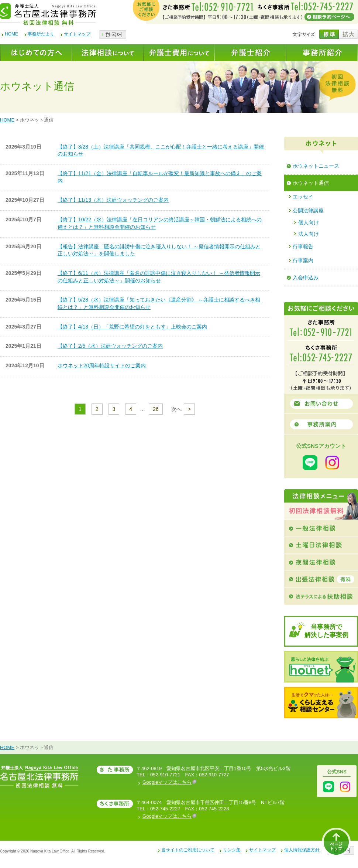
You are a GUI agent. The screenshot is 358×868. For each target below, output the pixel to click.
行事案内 (303, 261)
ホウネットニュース (316, 166)
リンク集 (232, 850)
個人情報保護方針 (302, 850)
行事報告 (303, 246)
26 (156, 409)
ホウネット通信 (311, 183)
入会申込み (306, 278)
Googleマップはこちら (169, 782)
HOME (11, 34)
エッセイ (303, 197)
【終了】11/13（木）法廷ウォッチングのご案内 (113, 200)
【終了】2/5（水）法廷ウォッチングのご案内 (110, 346)
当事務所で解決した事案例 (326, 631)
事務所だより (41, 34)
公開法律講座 (308, 211)
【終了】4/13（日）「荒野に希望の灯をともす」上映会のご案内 (132, 327)
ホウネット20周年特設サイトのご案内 (102, 365)
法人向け (309, 234)
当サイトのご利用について (188, 850)
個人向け (309, 222)
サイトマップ (77, 34)
